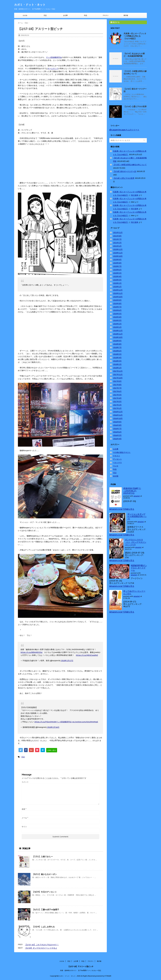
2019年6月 (117, 310)
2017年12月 (118, 371)
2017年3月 (117, 402)
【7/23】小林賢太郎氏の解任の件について (135, 72)
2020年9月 (117, 260)
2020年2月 (117, 283)
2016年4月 (117, 439)
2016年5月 (117, 435)
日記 (45, 15)
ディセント (117, 459)
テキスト (106, 15)
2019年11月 (118, 293)
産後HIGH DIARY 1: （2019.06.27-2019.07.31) (132, 491)
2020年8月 (117, 263)
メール (25, 818)
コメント (25, 782)
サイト (24, 827)
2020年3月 (117, 280)
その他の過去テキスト (122, 452)
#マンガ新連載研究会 (63, 722)
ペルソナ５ (117, 463)
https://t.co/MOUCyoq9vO (87, 655)
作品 (86, 15)
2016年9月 (117, 422)
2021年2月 (117, 243)
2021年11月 (118, 233)
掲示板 (126, 15)
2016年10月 (118, 418)
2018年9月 (117, 341)
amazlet (137, 496)
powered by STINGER (103, 976)
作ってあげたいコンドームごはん (134, 592)
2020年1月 (117, 287)
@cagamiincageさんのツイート (124, 130)
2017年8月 (117, 385)
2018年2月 (117, 364)
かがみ (25, 15)
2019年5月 (117, 314)
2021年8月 (117, 236)
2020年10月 (118, 256)
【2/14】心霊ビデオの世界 (135, 106)
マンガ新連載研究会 (54, 57)
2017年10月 (118, 378)
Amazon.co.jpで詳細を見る (122, 509)
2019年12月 (118, 290)
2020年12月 (118, 249)
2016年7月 (117, 429)
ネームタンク (53, 68)
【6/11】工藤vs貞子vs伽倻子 (46, 910)
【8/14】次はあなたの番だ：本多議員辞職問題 (134, 55)
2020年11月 (118, 253)
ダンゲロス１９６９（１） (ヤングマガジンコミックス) (136, 542)
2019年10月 (118, 297)
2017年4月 (117, 398)
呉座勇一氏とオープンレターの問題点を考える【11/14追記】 (135, 36)
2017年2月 (117, 405)
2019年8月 (117, 304)
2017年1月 (117, 408)
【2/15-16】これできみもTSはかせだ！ (42, 945)
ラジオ (116, 466)
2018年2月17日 (67, 661)
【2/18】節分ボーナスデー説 (125, 171)
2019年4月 (117, 317)
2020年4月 (117, 276)
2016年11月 (118, 415)
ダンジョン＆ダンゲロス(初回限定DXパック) (137, 516)
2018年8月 (117, 344)
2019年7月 (117, 307)
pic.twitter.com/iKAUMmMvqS (85, 722)
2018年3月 (117, 361)
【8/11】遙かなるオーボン (45, 874)
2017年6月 (117, 391)
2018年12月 (118, 331)
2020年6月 (117, 270)
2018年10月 (118, 337)
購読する (115, 22)
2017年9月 (117, 381)
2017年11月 (118, 374)
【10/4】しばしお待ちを (44, 927)
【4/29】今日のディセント (45, 892)
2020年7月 (117, 266)
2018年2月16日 (53, 727)
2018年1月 (117, 368)
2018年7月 (117, 347)
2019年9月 (117, 300)
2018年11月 (118, 334)
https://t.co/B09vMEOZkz (31, 652)
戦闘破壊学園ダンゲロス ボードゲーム (139, 568)
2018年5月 (117, 354)
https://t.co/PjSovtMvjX (45, 722)
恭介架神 (135, 195)
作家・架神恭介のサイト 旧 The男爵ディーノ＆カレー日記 (81, 970)
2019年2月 (117, 324)
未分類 (116, 476)
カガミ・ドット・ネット (30, 5)
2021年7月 (117, 239)
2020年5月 (117, 273)
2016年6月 (117, 432)
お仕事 (65, 15)
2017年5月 (117, 395)
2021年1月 (117, 246)
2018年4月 (117, 358)
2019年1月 (117, 327)
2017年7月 (117, 388)
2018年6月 (117, 351)
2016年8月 (117, 425)
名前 (24, 809)
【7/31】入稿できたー (43, 857)
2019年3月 (117, 320)
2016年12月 (118, 412)
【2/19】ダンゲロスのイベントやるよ (41, 948)
